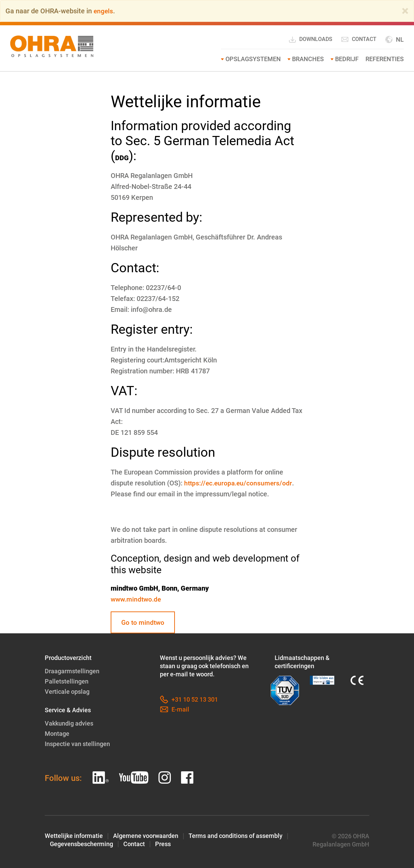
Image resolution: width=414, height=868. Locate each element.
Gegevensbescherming (81, 843)
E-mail (175, 710)
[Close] (405, 11)
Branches (308, 59)
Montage (57, 733)
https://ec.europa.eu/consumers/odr (239, 483)
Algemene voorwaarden (146, 835)
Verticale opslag (67, 692)
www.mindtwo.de (137, 599)
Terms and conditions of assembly (236, 835)
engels (104, 11)
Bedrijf (347, 59)
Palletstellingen (67, 682)
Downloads (310, 40)
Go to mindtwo (144, 623)
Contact (359, 39)
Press (163, 843)
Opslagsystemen (253, 59)
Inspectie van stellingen (77, 743)
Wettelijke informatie (74, 835)
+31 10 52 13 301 (189, 700)
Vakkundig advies (69, 723)
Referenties (385, 59)
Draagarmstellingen (72, 672)
